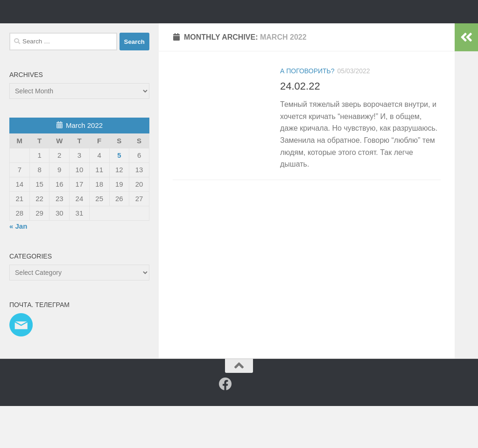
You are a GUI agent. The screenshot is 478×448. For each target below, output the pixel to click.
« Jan (18, 268)
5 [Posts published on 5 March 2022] (119, 197)
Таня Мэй (58, 32)
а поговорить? (307, 113)
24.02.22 (300, 128)
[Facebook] (225, 426)
